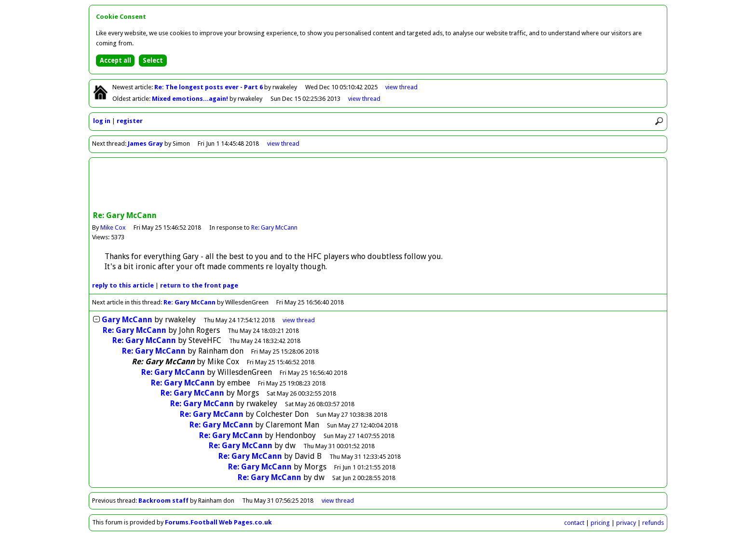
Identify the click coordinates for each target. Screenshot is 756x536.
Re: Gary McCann (274, 227)
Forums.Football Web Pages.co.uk (218, 522)
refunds (653, 523)
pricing (600, 523)
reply (123, 285)
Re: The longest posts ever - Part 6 (209, 87)
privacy (626, 523)
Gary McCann (127, 320)
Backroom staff (163, 501)
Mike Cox (113, 227)
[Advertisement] (378, 185)
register (130, 121)
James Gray (145, 144)
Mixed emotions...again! (191, 99)
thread (299, 320)
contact (574, 523)
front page (199, 285)
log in (102, 121)
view (401, 87)
